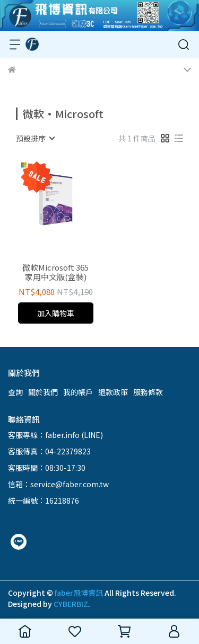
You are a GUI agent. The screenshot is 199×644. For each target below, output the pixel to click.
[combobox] (35, 138)
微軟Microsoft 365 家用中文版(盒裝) (55, 272)
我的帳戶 (78, 392)
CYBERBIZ (71, 604)
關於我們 (43, 392)
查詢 (15, 392)
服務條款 (148, 392)
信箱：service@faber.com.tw (58, 484)
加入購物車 (56, 313)
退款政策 (113, 392)
